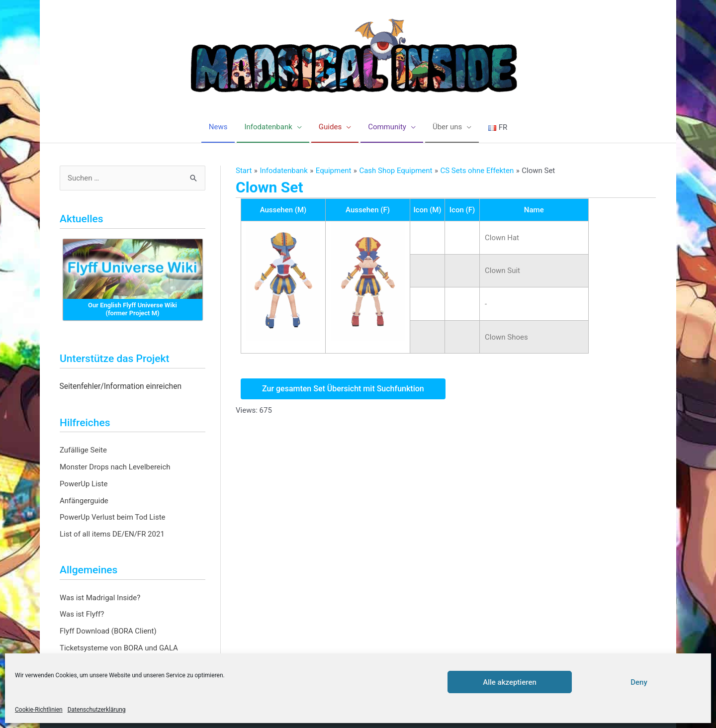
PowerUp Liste (84, 484)
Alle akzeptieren (510, 682)
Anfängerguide (84, 501)
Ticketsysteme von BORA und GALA (119, 648)
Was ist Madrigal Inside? (100, 598)
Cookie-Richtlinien (39, 710)
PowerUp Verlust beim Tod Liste (113, 517)
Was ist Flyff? (82, 614)
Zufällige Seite (83, 450)
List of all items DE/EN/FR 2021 (112, 534)
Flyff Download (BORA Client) (108, 631)
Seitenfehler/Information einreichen (121, 386)
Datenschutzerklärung (97, 710)
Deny (639, 682)
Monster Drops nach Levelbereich (115, 467)
